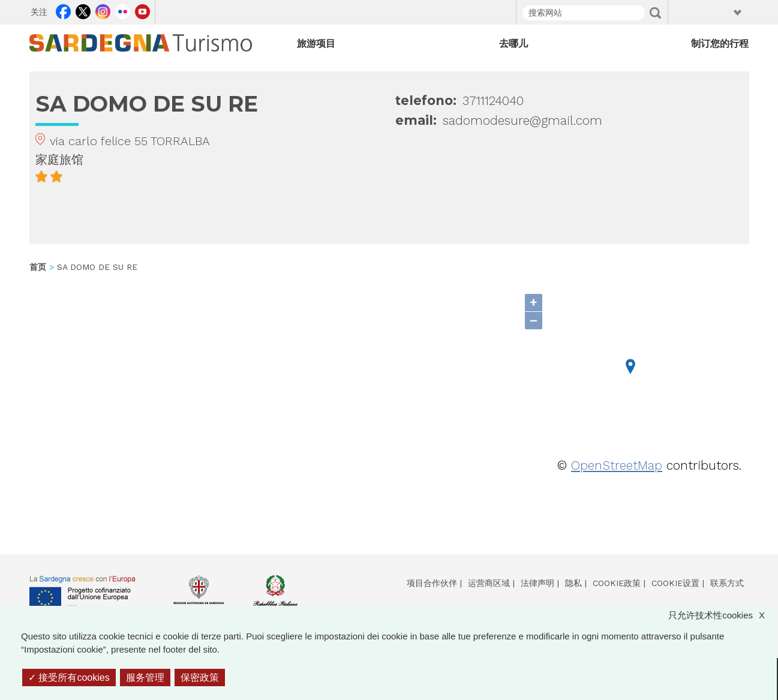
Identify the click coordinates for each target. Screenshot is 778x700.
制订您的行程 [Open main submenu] (720, 43)
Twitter (83, 10)
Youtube (142, 10)
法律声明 (537, 583)
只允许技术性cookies (723, 616)
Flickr (123, 10)
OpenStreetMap (617, 465)
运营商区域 (489, 583)
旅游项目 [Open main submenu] (316, 43)
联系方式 (727, 583)
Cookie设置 (675, 583)
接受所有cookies (69, 678)
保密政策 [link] (200, 678)
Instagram (103, 10)
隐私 (573, 583)
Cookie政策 (617, 583)
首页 (38, 267)
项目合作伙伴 (432, 583)
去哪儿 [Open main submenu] (513, 43)
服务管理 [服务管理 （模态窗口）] (145, 678)
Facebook (63, 10)
